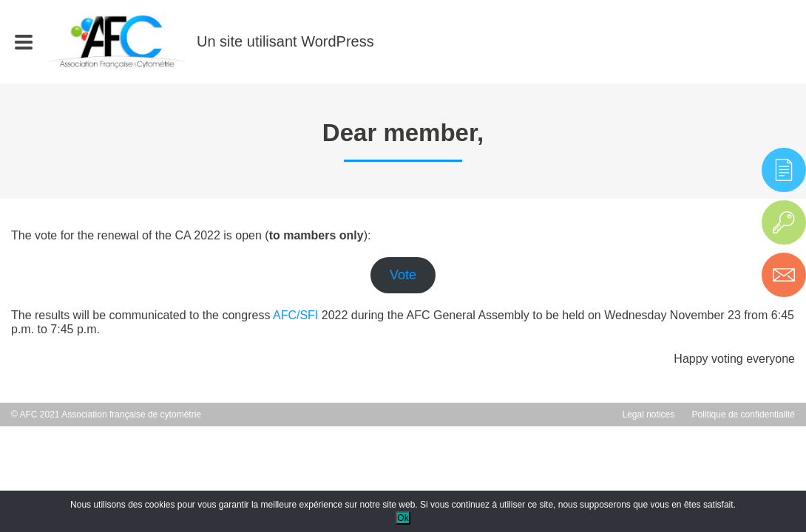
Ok (403, 518)
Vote (403, 275)
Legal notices (649, 415)
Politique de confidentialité (744, 415)
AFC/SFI (295, 315)
